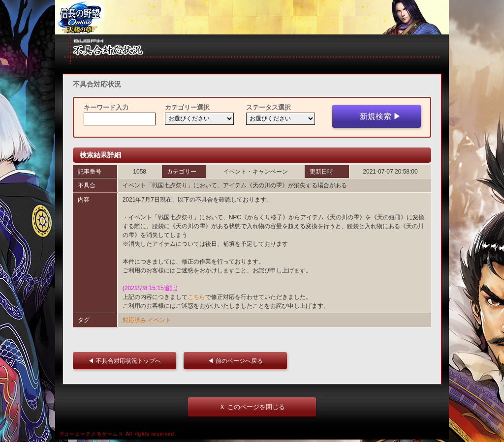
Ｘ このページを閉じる (252, 407)
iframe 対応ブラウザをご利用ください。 (252, 17)
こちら (196, 297)
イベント (159, 320)
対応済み (134, 320)
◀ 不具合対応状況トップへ (127, 361)
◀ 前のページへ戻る (238, 361)
